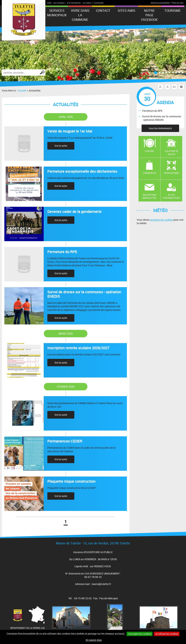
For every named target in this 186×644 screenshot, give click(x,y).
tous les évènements (160, 128)
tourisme (173, 11)
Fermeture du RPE (152, 111)
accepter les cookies (162, 220)
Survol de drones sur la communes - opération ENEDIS (162, 118)
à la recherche (74, 3)
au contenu (59, 3)
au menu (87, 3)
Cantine (149, 151)
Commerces (149, 173)
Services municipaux (57, 13)
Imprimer (182, 87)
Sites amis (126, 11)
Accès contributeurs (171, 196)
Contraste (99, 3)
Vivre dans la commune (80, 15)
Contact (103, 11)
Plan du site (177, 3)
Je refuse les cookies (167, 634)
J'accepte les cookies (139, 634)
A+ (174, 87)
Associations (171, 173)
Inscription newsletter (149, 196)
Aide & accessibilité (160, 3)
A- (160, 87)
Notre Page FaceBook (149, 15)
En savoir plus (94, 640)
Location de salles (171, 153)
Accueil (22, 90)
